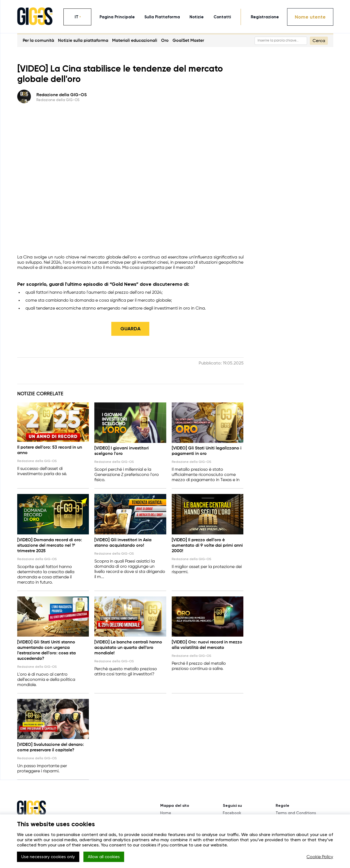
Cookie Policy (320, 857)
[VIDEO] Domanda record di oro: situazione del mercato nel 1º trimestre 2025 (50, 544)
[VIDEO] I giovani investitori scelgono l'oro (122, 451)
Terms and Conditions (296, 809)
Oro (165, 41)
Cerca (319, 41)
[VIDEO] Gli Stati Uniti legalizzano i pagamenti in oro (207, 451)
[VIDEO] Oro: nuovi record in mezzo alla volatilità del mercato (207, 642)
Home (166, 809)
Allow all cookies (110, 857)
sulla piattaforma (162, 17)
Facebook (232, 809)
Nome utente (310, 17)
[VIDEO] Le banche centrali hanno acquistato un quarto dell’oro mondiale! (128, 645)
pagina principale (117, 17)
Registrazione (265, 17)
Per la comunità (38, 41)
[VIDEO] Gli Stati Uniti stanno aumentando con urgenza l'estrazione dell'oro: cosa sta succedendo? (46, 648)
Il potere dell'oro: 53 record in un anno (50, 450)
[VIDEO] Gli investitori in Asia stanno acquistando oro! (123, 541)
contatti (222, 17)
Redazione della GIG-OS (62, 95)
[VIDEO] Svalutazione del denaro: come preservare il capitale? (51, 744)
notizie (197, 17)
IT (77, 17)
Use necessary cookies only (50, 857)
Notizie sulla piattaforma (83, 41)
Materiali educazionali (135, 41)
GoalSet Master (188, 41)
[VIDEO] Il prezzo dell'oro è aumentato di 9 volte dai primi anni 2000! (207, 544)
